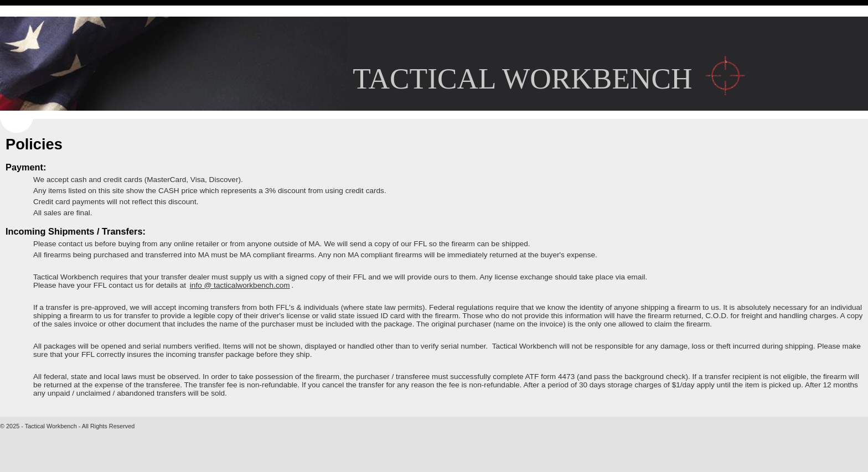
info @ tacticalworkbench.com (240, 285)
